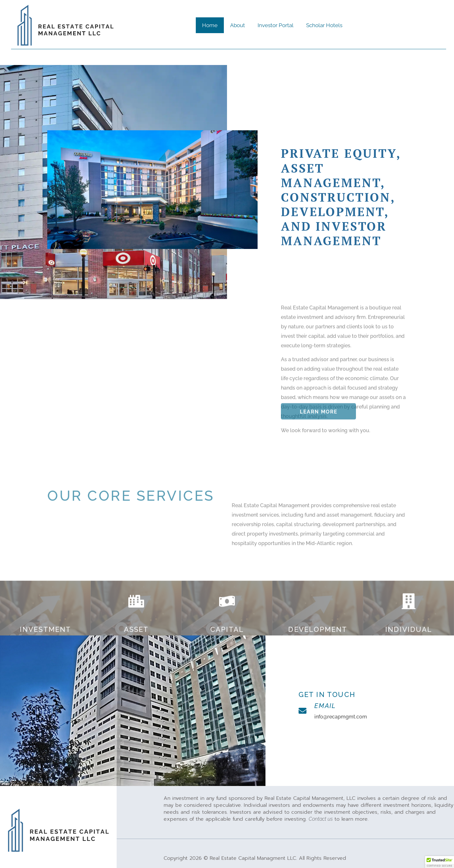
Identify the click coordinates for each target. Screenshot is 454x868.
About (238, 25)
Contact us (321, 819)
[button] (439, 862)
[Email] (303, 711)
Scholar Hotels (324, 25)
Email (325, 706)
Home (210, 25)
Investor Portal (276, 25)
